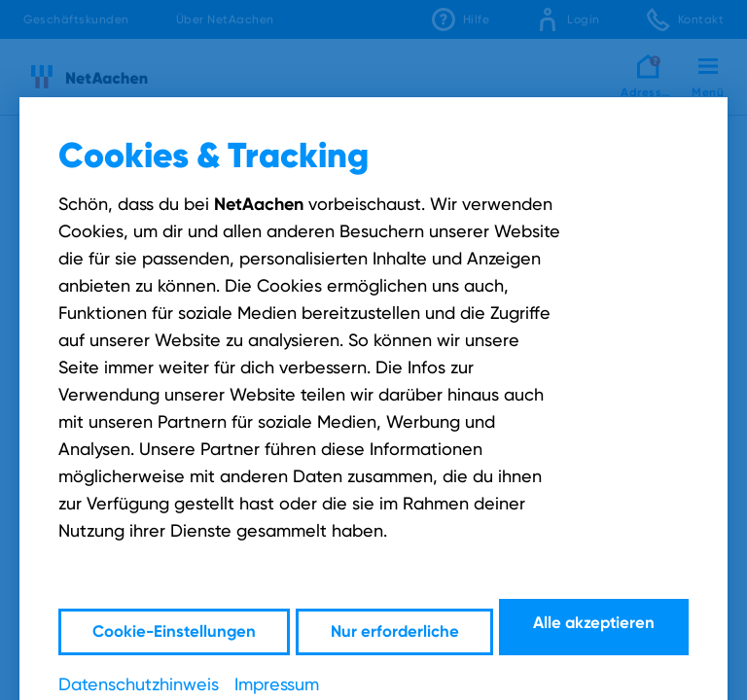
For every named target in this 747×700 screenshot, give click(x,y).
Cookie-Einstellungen (172, 626)
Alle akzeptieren (597, 626)
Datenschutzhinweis (139, 682)
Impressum (277, 682)
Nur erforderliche (394, 626)
